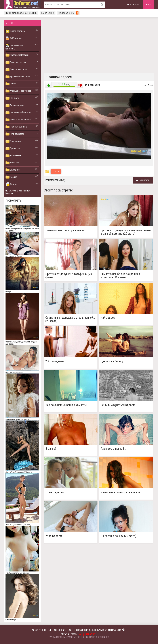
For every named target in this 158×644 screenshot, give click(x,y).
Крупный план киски (18, 77)
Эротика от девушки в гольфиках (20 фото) (69, 276)
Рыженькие (13, 156)
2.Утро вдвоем (55, 361)
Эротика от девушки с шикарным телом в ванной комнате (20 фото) (126, 232)
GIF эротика (14, 38)
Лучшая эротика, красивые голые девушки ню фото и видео (79, 637)
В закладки (92, 85)
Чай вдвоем (108, 318)
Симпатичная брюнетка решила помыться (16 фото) (120, 276)
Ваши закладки (69, 13)
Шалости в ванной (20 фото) (118, 536)
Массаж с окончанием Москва (18, 192)
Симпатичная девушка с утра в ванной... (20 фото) (70, 319)
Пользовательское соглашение (21, 13)
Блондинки (13, 141)
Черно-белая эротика (18, 120)
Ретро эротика (15, 105)
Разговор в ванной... (113, 449)
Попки (11, 84)
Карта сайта (48, 13)
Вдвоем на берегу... (113, 361)
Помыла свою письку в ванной (65, 230)
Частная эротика (16, 127)
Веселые (12, 163)
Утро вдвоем (54, 536)
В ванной (51, 449)
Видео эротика (15, 31)
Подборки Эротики (17, 55)
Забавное (13, 170)
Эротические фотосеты (14, 47)
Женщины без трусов (18, 91)
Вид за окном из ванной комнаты (66, 405)
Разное (11, 177)
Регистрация (133, 5)
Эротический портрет (18, 113)
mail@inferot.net (87, 634)
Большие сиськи (16, 62)
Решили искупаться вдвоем (118, 405)
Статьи (11, 184)
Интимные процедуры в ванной (120, 492)
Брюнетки (13, 148)
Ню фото (12, 98)
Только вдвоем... (56, 492)
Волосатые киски (16, 69)
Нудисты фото (15, 134)
